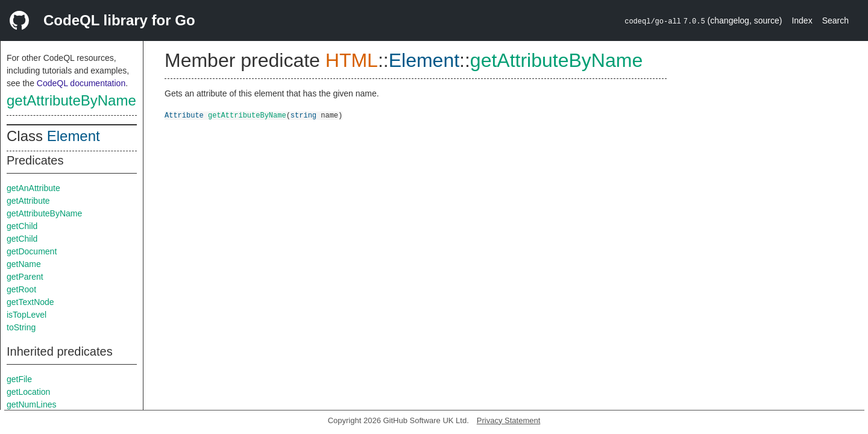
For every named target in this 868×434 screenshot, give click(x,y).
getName (24, 264)
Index (802, 20)
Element (74, 136)
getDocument (32, 251)
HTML (352, 60)
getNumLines (32, 404)
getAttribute (28, 201)
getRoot (21, 289)
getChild (22, 226)
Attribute (184, 115)
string (303, 115)
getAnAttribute (33, 188)
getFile (19, 379)
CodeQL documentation (81, 83)
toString (21, 327)
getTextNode (30, 302)
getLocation (28, 392)
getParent (25, 277)
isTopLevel (27, 315)
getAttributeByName (71, 100)
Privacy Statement (509, 420)
